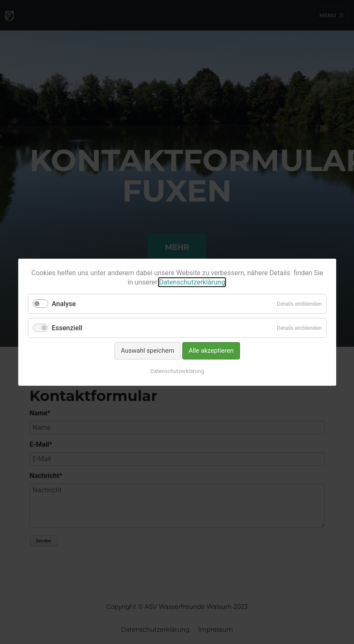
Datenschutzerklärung (192, 282)
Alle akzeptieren (211, 351)
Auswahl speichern (148, 351)
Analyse (64, 303)
